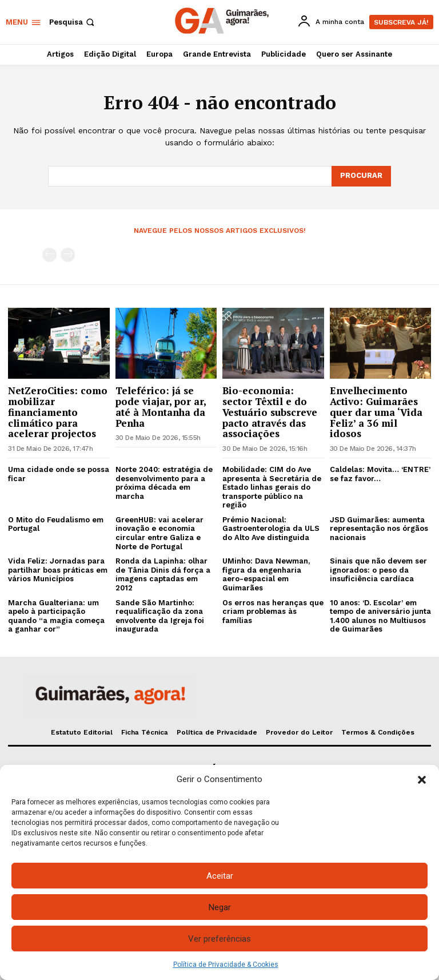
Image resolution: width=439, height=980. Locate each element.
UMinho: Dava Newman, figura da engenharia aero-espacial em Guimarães (266, 574)
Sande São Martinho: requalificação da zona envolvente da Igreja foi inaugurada (160, 616)
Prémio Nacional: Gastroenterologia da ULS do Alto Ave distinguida (271, 529)
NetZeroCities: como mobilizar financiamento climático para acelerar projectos (58, 412)
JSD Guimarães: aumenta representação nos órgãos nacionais (379, 529)
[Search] (361, 176)
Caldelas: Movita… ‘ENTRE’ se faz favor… (380, 474)
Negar (220, 907)
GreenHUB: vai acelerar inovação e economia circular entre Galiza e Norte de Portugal (159, 533)
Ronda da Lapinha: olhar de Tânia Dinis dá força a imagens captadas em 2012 (163, 574)
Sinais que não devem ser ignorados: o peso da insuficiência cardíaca (378, 570)
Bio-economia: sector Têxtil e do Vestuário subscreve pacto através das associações (270, 412)
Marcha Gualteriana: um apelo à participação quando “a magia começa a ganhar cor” (56, 616)
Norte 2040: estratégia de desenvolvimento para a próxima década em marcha (164, 483)
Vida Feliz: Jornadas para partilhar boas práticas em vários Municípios (58, 570)
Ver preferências (219, 939)
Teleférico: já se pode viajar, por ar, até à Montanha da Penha (161, 406)
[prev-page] (49, 255)
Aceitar (220, 876)
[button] (422, 780)
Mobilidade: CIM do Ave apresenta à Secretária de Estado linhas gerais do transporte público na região (272, 487)
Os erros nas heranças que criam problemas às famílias (273, 612)
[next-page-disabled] (68, 255)
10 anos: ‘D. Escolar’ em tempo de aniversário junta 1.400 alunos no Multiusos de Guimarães (380, 616)
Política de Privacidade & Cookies (226, 965)
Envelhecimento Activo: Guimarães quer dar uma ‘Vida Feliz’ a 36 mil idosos (376, 412)
